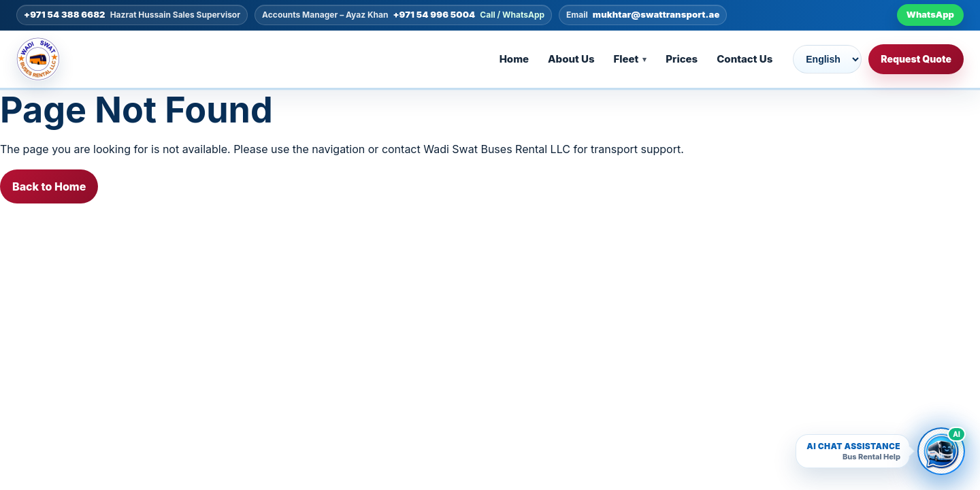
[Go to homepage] (48, 59)
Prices (682, 59)
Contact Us (745, 59)
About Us (571, 59)
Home (514, 59)
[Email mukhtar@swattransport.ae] (643, 15)
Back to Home (49, 186)
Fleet (626, 59)
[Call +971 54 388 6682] (132, 15)
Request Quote (916, 59)
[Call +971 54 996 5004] (403, 15)
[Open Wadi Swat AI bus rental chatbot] (941, 451)
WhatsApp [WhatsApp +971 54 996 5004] (930, 14)
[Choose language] (827, 59)
